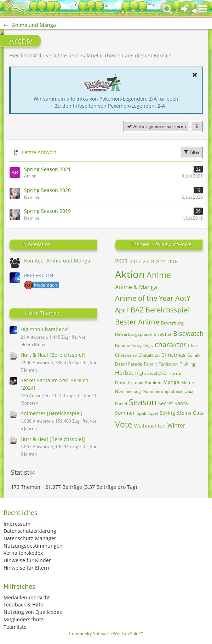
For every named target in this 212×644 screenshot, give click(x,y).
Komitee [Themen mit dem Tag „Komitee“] (153, 382)
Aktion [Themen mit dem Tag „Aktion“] (130, 274)
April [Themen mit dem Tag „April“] (122, 310)
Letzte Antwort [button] (39, 152)
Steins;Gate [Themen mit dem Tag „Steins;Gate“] (190, 413)
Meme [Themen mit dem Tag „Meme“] (188, 382)
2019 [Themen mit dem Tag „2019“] (161, 262)
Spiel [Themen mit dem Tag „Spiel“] (153, 413)
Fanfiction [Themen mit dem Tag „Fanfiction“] (168, 364)
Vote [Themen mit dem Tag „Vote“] (124, 424)
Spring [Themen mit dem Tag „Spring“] (167, 413)
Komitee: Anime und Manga (57, 261)
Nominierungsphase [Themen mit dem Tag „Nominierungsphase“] (163, 391)
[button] (203, 9)
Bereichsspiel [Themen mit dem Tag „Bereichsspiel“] (167, 310)
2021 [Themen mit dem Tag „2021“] (121, 261)
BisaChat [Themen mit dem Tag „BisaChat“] (162, 334)
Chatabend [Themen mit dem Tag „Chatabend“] (126, 355)
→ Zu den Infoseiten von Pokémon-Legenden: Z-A (107, 106)
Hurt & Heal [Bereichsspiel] (53, 355)
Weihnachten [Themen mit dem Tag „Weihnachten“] (150, 426)
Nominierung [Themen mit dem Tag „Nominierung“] (128, 391)
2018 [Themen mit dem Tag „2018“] (148, 261)
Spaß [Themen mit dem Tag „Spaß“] (142, 413)
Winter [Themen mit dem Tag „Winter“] (176, 425)
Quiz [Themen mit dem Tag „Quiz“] (189, 391)
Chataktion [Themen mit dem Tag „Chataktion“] (149, 355)
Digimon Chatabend (44, 329)
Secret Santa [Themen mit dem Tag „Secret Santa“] (173, 403)
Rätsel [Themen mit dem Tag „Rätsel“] (121, 404)
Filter (191, 152)
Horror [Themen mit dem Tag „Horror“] (175, 373)
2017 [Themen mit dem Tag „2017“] (135, 261)
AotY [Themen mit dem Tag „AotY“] (183, 298)
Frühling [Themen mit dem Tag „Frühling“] (187, 364)
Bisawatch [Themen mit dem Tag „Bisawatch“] (188, 333)
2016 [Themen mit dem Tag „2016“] (172, 262)
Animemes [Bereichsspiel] (51, 413)
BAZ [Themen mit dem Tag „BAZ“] (137, 310)
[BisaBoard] (16, 9)
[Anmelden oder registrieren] (185, 9)
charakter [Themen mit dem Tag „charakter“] (170, 344)
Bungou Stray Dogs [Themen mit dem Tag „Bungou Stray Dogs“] (134, 346)
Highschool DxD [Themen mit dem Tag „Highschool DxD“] (151, 373)
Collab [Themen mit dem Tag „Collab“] (193, 355)
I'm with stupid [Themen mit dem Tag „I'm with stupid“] (129, 382)
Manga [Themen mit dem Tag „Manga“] (171, 382)
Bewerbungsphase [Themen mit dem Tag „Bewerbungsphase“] (133, 334)
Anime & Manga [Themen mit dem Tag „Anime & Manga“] (136, 287)
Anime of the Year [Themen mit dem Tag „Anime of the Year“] (144, 298)
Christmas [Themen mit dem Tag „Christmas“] (173, 355)
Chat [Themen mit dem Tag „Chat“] (193, 346)
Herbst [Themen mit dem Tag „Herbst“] (124, 373)
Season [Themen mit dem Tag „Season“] (143, 402)
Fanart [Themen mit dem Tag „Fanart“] (150, 364)
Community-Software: (106, 634)
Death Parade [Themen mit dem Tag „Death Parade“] (129, 364)
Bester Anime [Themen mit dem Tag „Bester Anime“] (137, 322)
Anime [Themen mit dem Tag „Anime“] (159, 275)
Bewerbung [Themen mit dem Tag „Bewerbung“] (172, 323)
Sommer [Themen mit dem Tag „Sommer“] (125, 413)
